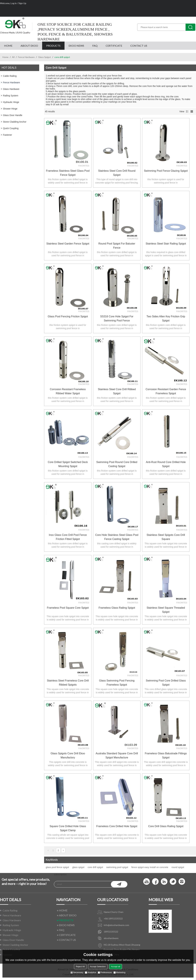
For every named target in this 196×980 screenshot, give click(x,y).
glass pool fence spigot (57, 867)
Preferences (105, 972)
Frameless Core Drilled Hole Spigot (117, 826)
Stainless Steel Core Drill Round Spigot (117, 173)
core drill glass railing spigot (166, 826)
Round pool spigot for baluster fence (117, 246)
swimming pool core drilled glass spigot (166, 683)
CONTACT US (139, 46)
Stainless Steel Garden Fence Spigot (68, 244)
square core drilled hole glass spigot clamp (68, 828)
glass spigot (78, 867)
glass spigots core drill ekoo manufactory (68, 755)
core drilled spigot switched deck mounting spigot (68, 464)
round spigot (178, 867)
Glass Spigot (45, 57)
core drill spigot (95, 867)
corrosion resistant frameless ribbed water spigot (68, 391)
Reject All (80, 966)
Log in (14, 3)
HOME (8, 46)
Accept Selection (98, 966)
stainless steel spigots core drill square (166, 537)
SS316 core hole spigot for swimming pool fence (117, 318)
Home (5, 57)
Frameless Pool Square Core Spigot (68, 608)
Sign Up (22, 3)
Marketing (119, 972)
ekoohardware (111, 938)
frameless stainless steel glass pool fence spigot (68, 173)
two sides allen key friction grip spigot (166, 318)
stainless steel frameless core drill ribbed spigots (68, 683)
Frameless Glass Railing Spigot (117, 608)
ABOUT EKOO (29, 46)
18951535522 (111, 932)
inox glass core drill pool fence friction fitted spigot (68, 537)
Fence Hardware (26, 57)
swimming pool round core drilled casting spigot (117, 464)
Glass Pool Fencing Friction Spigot (68, 316)
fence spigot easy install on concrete (150, 867)
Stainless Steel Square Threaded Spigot (166, 610)
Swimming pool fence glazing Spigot (166, 171)
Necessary (77, 972)
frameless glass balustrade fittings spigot (166, 755)
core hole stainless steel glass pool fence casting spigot (117, 537)
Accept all (115, 966)
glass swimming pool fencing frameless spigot (117, 683)
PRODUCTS (53, 46)
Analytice (91, 972)
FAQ (95, 46)
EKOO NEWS (76, 46)
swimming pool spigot (117, 867)
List (187, 111)
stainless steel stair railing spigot (166, 244)
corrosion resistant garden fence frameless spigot (166, 391)
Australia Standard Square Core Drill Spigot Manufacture (117, 755)
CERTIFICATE (114, 46)
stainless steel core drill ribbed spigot (117, 391)
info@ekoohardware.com (116, 925)
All (13, 57)
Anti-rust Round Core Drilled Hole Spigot (166, 464)
